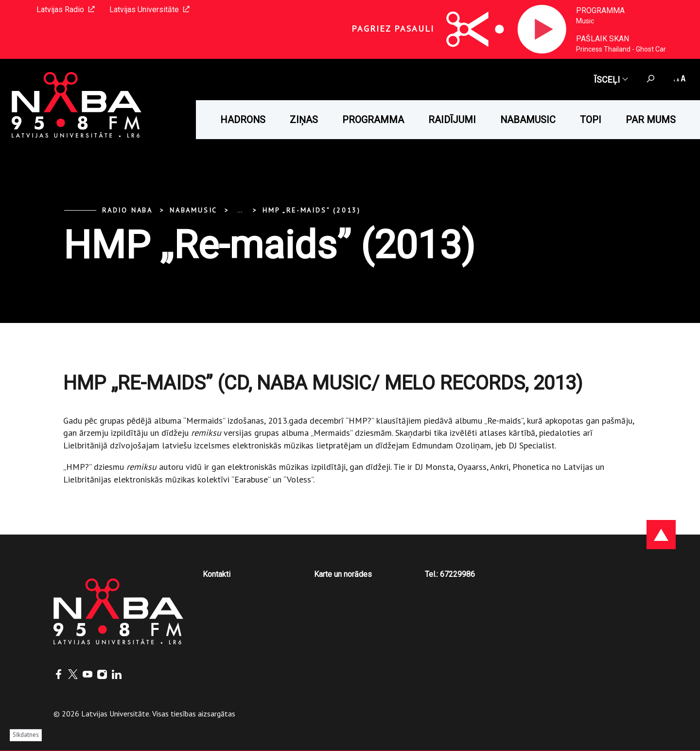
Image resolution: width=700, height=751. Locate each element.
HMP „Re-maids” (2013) (312, 210)
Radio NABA (127, 210)
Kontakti (217, 574)
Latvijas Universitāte (149, 9)
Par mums (651, 120)
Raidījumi (452, 120)
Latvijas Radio (66, 9)
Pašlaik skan (603, 39)
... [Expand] (240, 210)
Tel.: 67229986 (450, 574)
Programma (600, 10)
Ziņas (304, 120)
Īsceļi (611, 80)
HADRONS (243, 120)
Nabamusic (528, 120)
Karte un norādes (343, 574)
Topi (591, 120)
